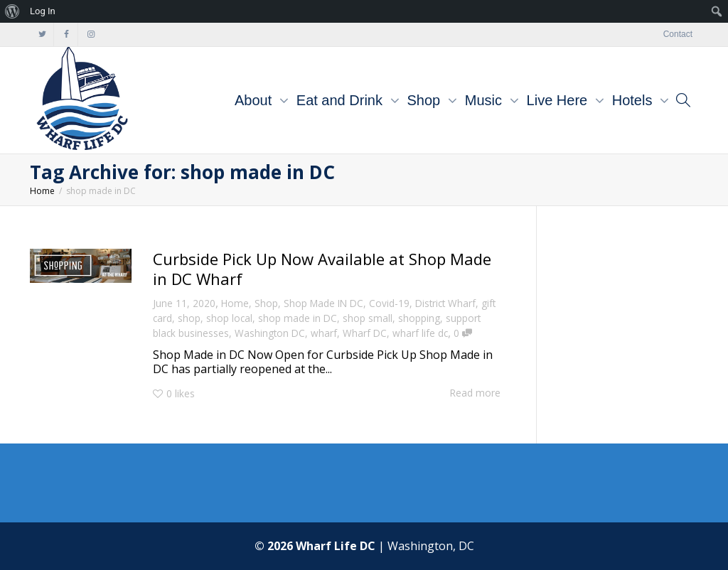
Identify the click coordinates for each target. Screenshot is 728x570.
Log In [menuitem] (43, 11)
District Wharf (445, 303)
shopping (419, 318)
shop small (368, 318)
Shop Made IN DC (323, 303)
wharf (324, 333)
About (255, 100)
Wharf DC (365, 333)
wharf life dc (420, 333)
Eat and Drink (342, 100)
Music (486, 100)
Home (235, 303)
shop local (229, 318)
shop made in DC (298, 318)
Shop (426, 100)
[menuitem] (12, 11)
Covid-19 (389, 303)
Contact (678, 34)
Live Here (559, 100)
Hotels (634, 100)
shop (189, 318)
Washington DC (270, 333)
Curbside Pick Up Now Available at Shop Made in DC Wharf (322, 269)
